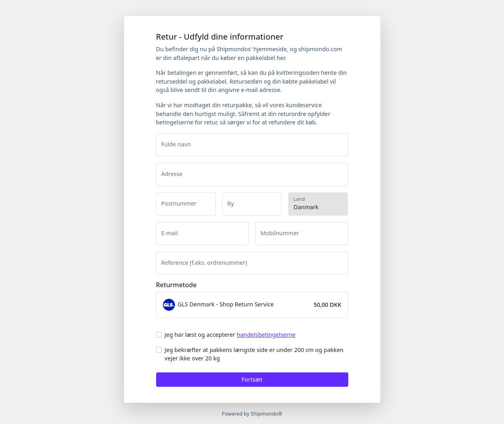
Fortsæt (252, 379)
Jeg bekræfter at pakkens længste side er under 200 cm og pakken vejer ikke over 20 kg (254, 354)
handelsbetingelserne (266, 335)
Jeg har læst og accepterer (230, 335)
